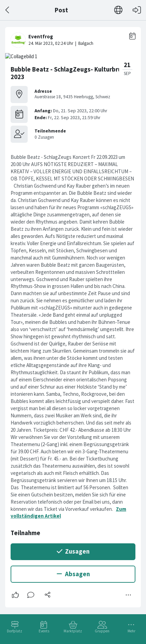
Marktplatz (73, 631)
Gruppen (102, 631)
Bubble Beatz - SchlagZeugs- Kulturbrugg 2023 (70, 73)
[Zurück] (8, 10)
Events (44, 631)
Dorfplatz (15, 631)
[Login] (137, 10)
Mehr (131, 631)
